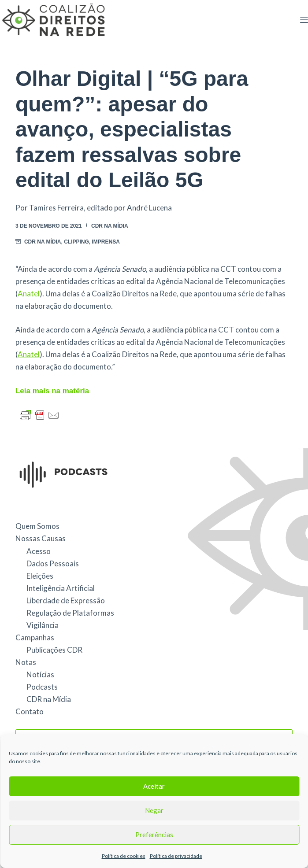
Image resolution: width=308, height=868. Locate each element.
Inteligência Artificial (61, 588)
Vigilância (43, 625)
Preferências (154, 835)
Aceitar (154, 786)
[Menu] (304, 20)
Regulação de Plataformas (70, 613)
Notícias (40, 674)
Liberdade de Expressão (66, 600)
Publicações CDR (54, 650)
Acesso (39, 551)
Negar (154, 810)
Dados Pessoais (53, 563)
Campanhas (35, 637)
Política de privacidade (176, 856)
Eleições (40, 576)
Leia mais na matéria (52, 391)
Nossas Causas (41, 538)
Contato (30, 711)
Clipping (76, 242)
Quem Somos (37, 526)
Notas (26, 662)
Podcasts (42, 687)
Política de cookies (124, 856)
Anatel (29, 294)
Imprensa (106, 242)
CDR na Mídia (110, 226)
